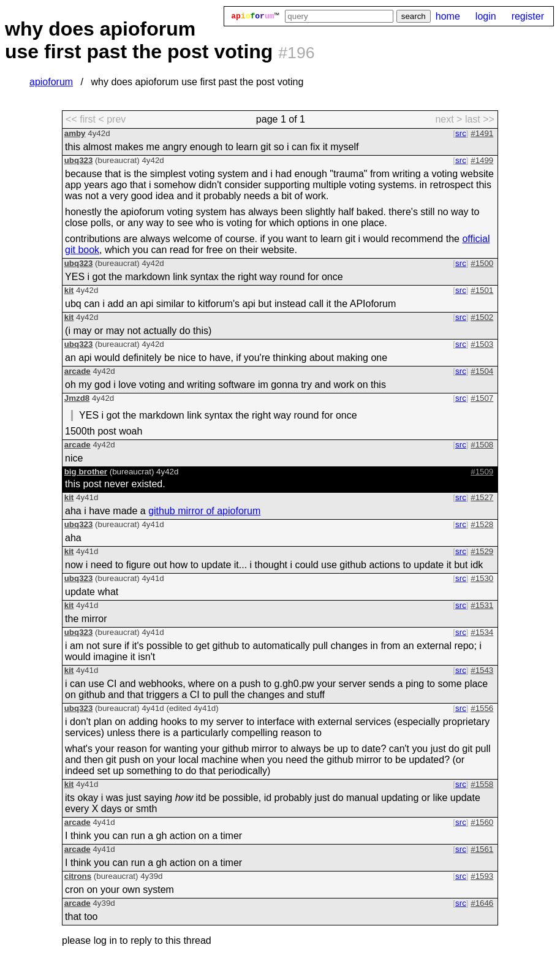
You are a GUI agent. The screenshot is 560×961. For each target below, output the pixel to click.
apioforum (51, 82)
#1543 (482, 670)
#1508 (482, 445)
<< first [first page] (81, 119)
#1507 (482, 398)
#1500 (482, 263)
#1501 (482, 290)
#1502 (482, 317)
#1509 (482, 472)
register (528, 16)
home (448, 16)
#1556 (482, 708)
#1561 (482, 849)
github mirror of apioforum (204, 511)
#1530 (482, 578)
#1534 (482, 632)
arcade (78, 371)
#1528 (482, 524)
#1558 (482, 784)
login (486, 16)
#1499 (482, 160)
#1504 (482, 371)
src (461, 133)
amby (75, 133)
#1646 (482, 903)
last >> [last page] (480, 119)
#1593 (482, 876)
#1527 (482, 497)
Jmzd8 (77, 398)
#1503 (482, 344)
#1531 (482, 605)
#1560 (482, 822)
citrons (78, 876)
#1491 (482, 133)
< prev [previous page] (112, 119)
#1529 (482, 551)
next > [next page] (448, 119)
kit (69, 290)
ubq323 (79, 160)
